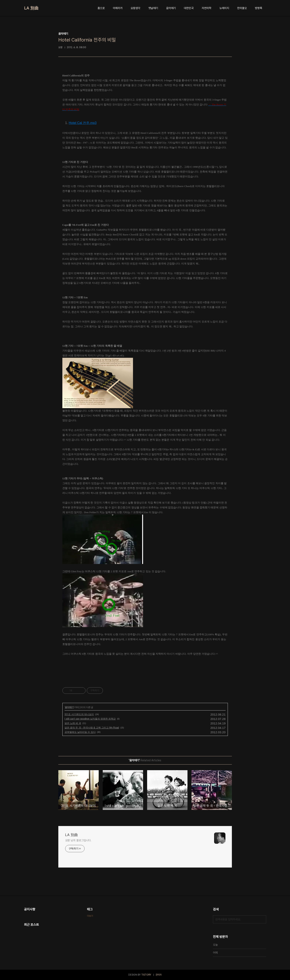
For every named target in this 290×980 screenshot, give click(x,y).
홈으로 (101, 8)
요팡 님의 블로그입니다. (78, 840)
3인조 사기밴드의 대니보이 (79, 714)
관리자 (159, 975)
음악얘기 (171, 8)
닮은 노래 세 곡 (73, 723)
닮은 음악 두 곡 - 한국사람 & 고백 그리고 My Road (92, 728)
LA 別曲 (31, 8)
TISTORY (146, 975)
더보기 (90, 916)
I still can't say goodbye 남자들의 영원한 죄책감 (90, 719)
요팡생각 (135, 8)
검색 (262, 919)
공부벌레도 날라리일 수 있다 (80, 732)
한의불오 (242, 8)
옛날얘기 (153, 8)
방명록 (259, 8)
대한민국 (189, 8)
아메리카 (118, 8)
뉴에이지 (224, 8)
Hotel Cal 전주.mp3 (83, 123)
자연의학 (206, 8)
